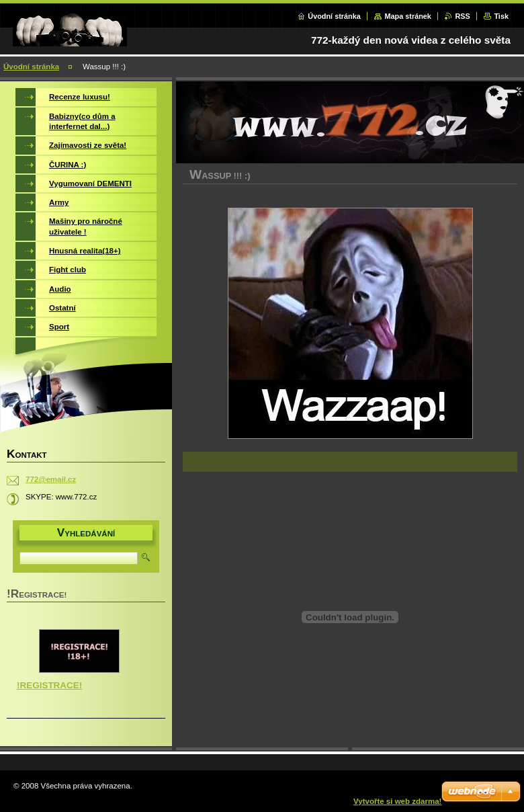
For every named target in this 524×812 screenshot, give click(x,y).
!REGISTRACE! (49, 685)
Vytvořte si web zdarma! (397, 801)
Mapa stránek (408, 16)
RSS (462, 16)
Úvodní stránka (334, 16)
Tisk (501, 16)
